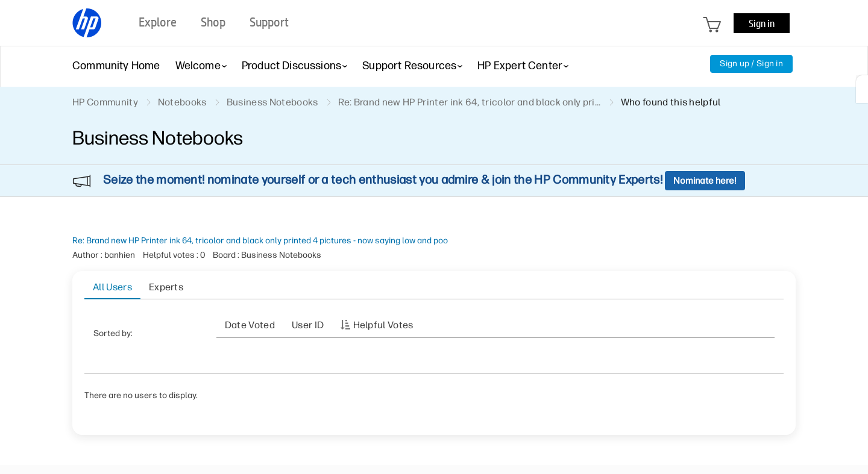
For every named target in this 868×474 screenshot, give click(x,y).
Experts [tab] (166, 287)
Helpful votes (383, 325)
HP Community (105, 102)
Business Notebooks (272, 102)
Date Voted (250, 325)
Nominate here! (705, 181)
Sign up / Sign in (751, 64)
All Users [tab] (112, 287)
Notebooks (182, 102)
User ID (308, 325)
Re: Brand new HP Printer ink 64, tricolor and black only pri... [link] (470, 102)
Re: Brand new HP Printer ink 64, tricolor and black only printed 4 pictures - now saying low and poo (260, 241)
